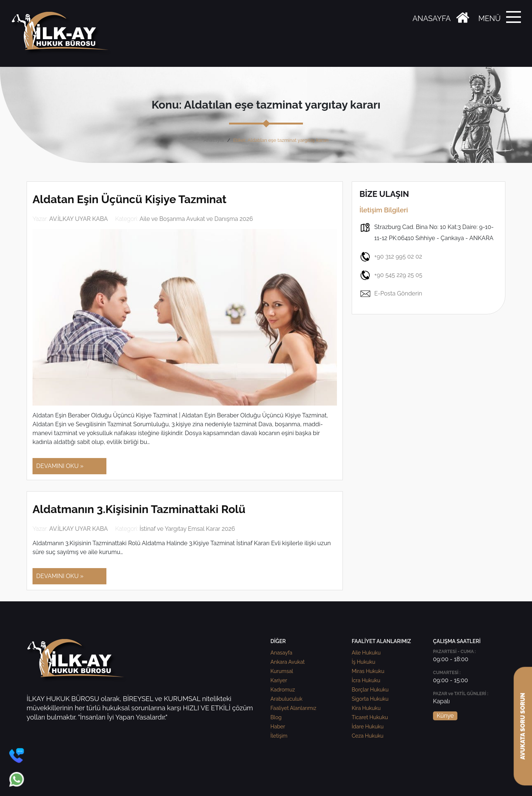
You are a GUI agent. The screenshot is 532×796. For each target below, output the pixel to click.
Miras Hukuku (368, 671)
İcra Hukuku (366, 680)
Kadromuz (283, 690)
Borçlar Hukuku (370, 690)
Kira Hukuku (366, 708)
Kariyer (279, 680)
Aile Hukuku (366, 653)
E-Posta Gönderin (391, 294)
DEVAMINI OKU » (60, 466)
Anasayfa (214, 140)
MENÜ (490, 18)
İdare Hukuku (368, 727)
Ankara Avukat (288, 662)
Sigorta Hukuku (370, 699)
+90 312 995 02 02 (391, 257)
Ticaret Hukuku (370, 717)
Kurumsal (282, 671)
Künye (445, 716)
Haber (278, 727)
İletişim (279, 736)
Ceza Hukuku (368, 736)
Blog (276, 717)
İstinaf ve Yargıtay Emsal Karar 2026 (187, 529)
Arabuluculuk (287, 699)
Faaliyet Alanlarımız (293, 708)
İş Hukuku (364, 662)
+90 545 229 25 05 (391, 275)
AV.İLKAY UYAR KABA (79, 219)
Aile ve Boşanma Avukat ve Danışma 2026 (196, 219)
